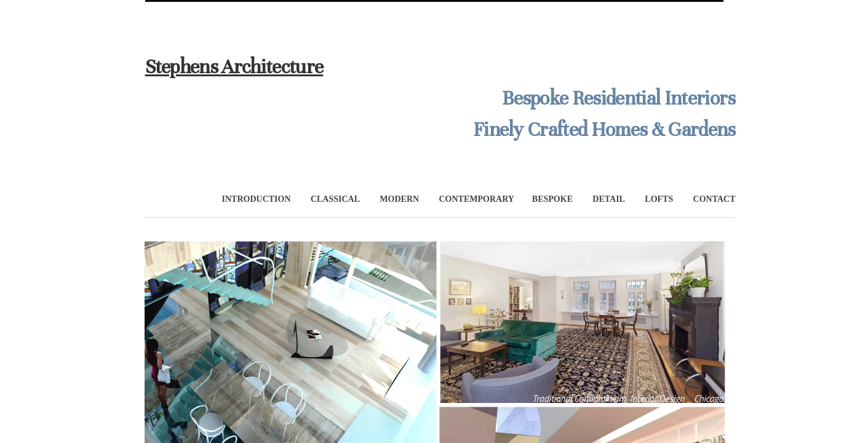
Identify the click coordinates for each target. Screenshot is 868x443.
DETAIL (609, 199)
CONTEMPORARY (477, 199)
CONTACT (715, 199)
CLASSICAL (335, 199)
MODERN (399, 199)
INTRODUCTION (257, 199)
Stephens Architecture (234, 67)
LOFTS (659, 199)
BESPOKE (552, 199)
